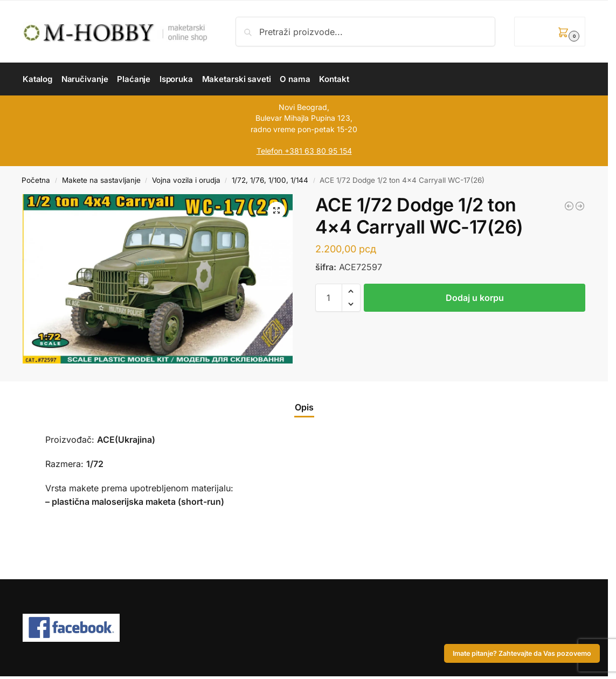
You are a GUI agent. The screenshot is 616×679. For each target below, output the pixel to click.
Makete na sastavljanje (101, 180)
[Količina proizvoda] (329, 298)
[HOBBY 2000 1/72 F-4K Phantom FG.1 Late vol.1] (580, 206)
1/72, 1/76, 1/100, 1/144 (270, 180)
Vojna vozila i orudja (186, 180)
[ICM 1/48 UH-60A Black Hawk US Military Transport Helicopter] (569, 206)
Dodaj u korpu (475, 298)
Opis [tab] (304, 407)
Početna (36, 180)
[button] (550, 32)
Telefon (269, 151)
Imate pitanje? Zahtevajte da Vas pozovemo (522, 653)
